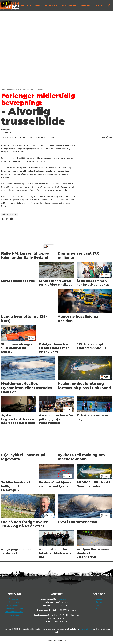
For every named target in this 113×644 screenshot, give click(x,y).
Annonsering (14, 599)
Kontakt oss (14, 615)
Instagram (99, 605)
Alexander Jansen (65, 599)
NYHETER (25, 6)
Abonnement (14, 602)
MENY (37, 6)
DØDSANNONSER (69, 6)
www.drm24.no (85, 629)
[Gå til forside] (9, 6)
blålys (5, 214)
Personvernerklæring (14, 608)
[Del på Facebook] (103, 138)
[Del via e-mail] (110, 138)
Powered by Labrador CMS (57, 641)
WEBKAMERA (86, 6)
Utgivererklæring (14, 605)
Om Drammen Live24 (14, 612)
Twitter (99, 602)
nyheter (14, 214)
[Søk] (109, 6)
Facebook (99, 599)
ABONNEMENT (52, 6)
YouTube (99, 608)
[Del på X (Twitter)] (106, 138)
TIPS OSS (99, 6)
